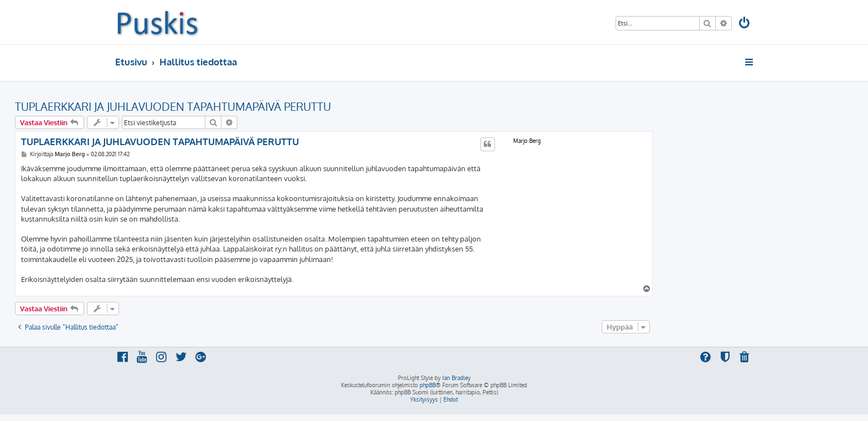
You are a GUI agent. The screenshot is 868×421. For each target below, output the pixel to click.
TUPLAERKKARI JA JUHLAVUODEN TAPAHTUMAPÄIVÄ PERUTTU (173, 106)
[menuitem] (745, 24)
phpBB (428, 385)
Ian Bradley (456, 378)
